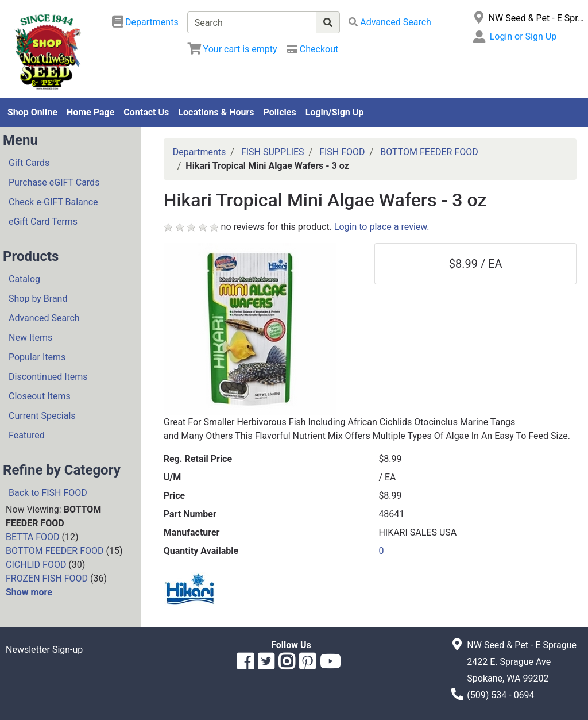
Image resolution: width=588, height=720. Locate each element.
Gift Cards (29, 163)
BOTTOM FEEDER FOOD (55, 551)
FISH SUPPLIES (273, 152)
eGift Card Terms (43, 222)
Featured (27, 435)
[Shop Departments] (145, 22)
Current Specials (42, 416)
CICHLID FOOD (36, 565)
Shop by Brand (38, 299)
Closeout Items (40, 396)
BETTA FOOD (33, 537)
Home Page (90, 112)
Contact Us (146, 112)
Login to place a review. (382, 227)
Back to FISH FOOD (48, 493)
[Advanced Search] (390, 22)
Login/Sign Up (335, 112)
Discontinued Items (48, 377)
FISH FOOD (342, 152)
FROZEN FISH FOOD (47, 578)
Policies (280, 112)
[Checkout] (313, 49)
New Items (30, 338)
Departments (200, 152)
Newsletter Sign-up (44, 650)
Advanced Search (44, 318)
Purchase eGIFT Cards (54, 182)
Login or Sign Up (523, 36)
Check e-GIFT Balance (53, 202)
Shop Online (32, 112)
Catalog (24, 279)
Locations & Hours (216, 112)
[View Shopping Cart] (232, 49)
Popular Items (37, 357)
